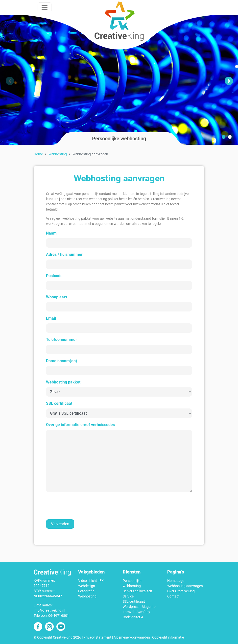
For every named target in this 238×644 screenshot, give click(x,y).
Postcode (54, 276)
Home (38, 154)
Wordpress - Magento (139, 607)
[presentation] (84, 506)
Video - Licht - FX (91, 581)
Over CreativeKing (181, 591)
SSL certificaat (59, 403)
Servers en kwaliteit (137, 591)
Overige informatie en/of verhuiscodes (80, 425)
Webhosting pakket (63, 382)
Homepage (176, 581)
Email (51, 318)
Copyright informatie (168, 637)
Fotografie (86, 591)
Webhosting (58, 154)
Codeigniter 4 (133, 617)
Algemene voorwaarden (132, 637)
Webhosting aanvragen (185, 586)
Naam (51, 233)
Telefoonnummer (61, 340)
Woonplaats (57, 297)
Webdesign (87, 586)
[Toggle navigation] (45, 7)
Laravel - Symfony (136, 612)
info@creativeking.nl (49, 610)
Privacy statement (97, 637)
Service (128, 596)
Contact (173, 596)
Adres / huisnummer (64, 254)
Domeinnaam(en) (62, 361)
